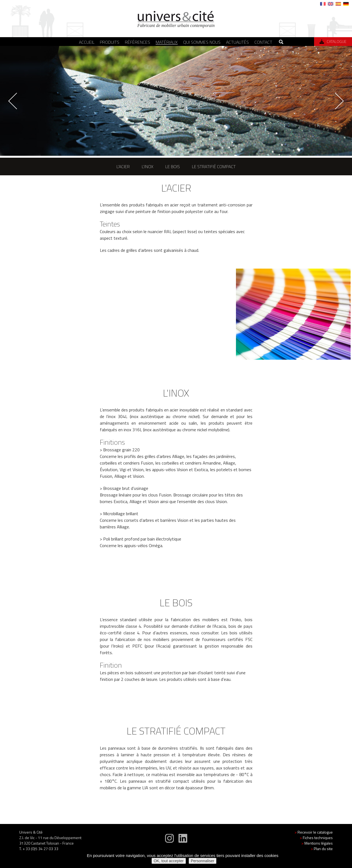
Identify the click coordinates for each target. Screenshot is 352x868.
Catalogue (333, 41)
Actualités (237, 42)
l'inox (147, 166)
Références (137, 42)
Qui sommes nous (202, 42)
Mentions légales (317, 849)
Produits (110, 42)
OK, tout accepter (169, 861)
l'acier (123, 166)
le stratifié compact (214, 166)
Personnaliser (203, 861)
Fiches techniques (316, 843)
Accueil (87, 42)
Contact (263, 42)
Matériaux (167, 42)
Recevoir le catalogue (314, 838)
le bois (173, 166)
